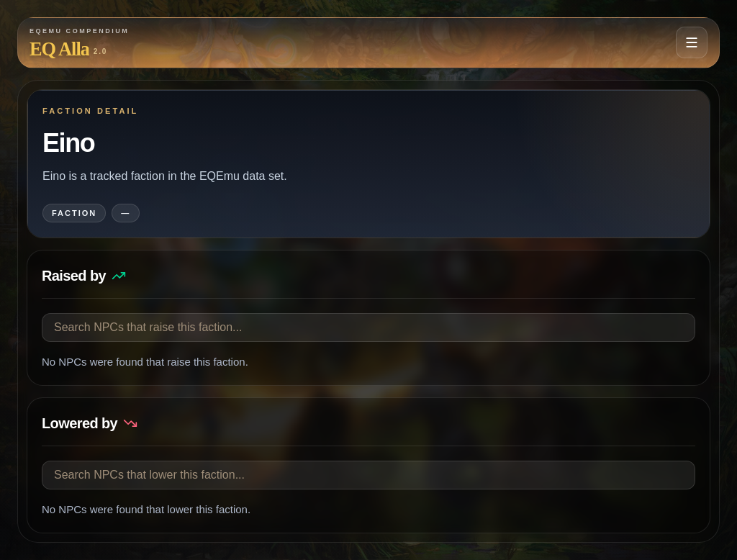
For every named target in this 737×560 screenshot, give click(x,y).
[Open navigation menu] (692, 42)
